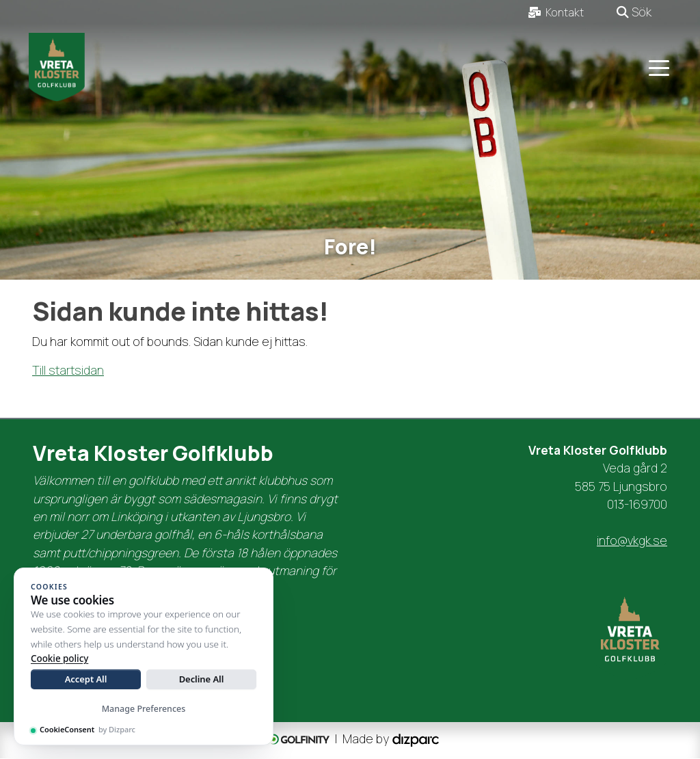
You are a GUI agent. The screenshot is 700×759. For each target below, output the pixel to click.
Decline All (202, 679)
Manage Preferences (144, 709)
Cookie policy (59, 658)
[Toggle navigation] (659, 67)
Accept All (86, 679)
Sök (634, 12)
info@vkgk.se (632, 540)
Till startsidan (68, 371)
